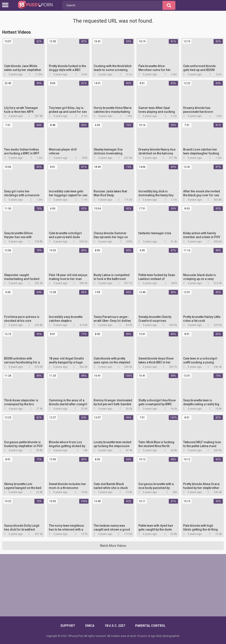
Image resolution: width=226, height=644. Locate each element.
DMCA (90, 626)
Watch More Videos (113, 546)
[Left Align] (6, 5)
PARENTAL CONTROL (150, 626)
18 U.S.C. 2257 (115, 626)
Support (68, 626)
